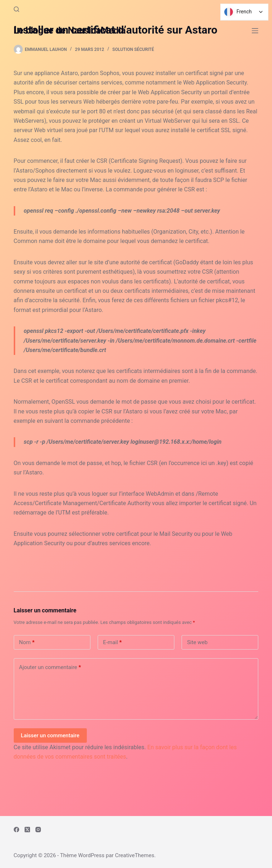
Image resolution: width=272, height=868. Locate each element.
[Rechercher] (16, 9)
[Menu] (255, 31)
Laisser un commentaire (50, 735)
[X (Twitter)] (27, 830)
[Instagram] (38, 830)
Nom (27, 643)
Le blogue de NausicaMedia (70, 31)
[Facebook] (16, 830)
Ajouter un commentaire (50, 667)
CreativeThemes (135, 855)
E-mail (112, 643)
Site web (197, 642)
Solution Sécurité (133, 49)
